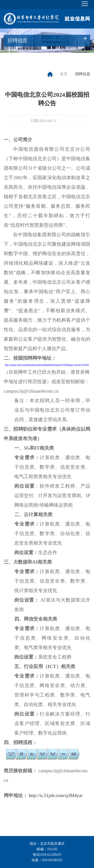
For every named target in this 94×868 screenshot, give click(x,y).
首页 (64, 74)
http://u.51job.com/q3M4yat (56, 795)
